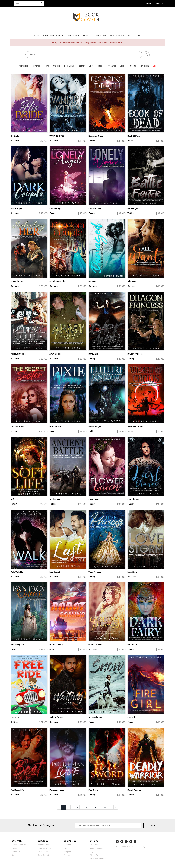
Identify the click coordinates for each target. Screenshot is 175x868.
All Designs (23, 66)
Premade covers (44, 845)
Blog (131, 35)
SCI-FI (52, 649)
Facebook (67, 845)
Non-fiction (144, 66)
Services (73, 35)
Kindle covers (43, 852)
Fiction (99, 66)
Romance (36, 66)
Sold (154, 66)
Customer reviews (19, 845)
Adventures (111, 66)
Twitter (66, 848)
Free (86, 35)
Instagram (67, 852)
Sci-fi (91, 66)
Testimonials (117, 35)
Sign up (159, 3)
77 (111, 807)
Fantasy (81, 66)
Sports (133, 66)
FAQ (139, 35)
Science (123, 66)
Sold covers (94, 845)
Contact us (100, 35)
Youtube (67, 855)
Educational (69, 66)
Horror (47, 66)
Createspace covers (45, 848)
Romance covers (96, 848)
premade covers (53, 35)
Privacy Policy (95, 855)
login (148, 3)
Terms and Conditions (98, 859)
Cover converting (44, 855)
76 (105, 807)
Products (15, 848)
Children (57, 66)
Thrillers (92, 141)
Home (36, 35)
